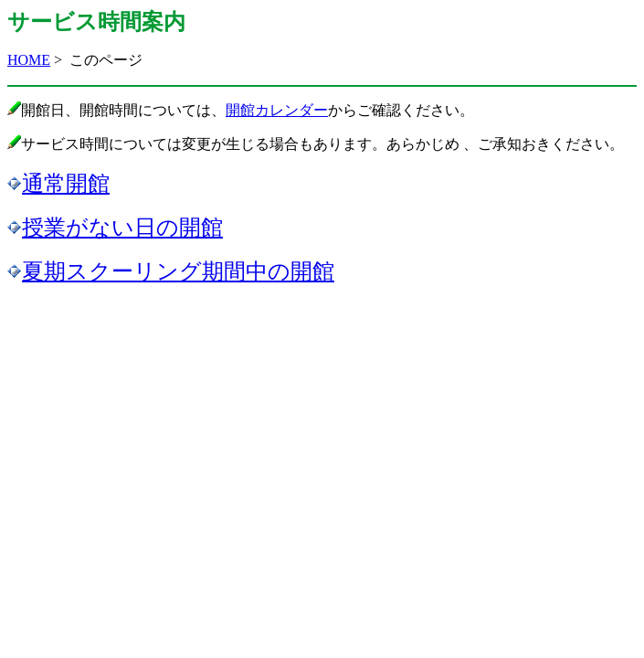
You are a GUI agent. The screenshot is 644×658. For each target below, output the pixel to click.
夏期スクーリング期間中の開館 (178, 271)
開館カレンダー (277, 110)
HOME (29, 60)
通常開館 (66, 184)
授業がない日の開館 (122, 228)
